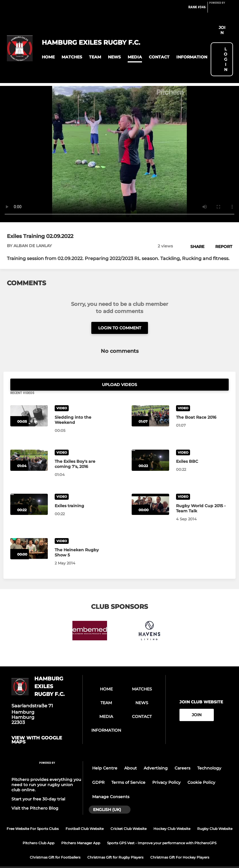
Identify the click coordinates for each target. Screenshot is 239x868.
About (131, 756)
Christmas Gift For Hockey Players (180, 845)
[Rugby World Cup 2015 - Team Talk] (150, 492)
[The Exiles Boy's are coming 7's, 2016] (29, 448)
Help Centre (105, 756)
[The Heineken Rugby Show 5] (29, 536)
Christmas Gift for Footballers (55, 845)
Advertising (156, 756)
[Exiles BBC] (150, 448)
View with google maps (37, 728)
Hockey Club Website (172, 817)
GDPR (98, 770)
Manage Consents (111, 785)
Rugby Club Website (215, 817)
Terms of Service (128, 770)
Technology (209, 756)
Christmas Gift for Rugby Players (115, 845)
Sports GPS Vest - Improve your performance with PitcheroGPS (162, 831)
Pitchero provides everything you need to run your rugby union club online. (46, 773)
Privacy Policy (166, 770)
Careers (182, 756)
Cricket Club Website (129, 817)
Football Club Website (85, 817)
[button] (48, 57)
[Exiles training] (29, 492)
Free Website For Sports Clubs (33, 817)
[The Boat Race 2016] (150, 404)
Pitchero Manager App (81, 831)
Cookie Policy (201, 770)
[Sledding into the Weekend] (29, 404)
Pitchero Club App (38, 831)
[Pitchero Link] (221, 9)
